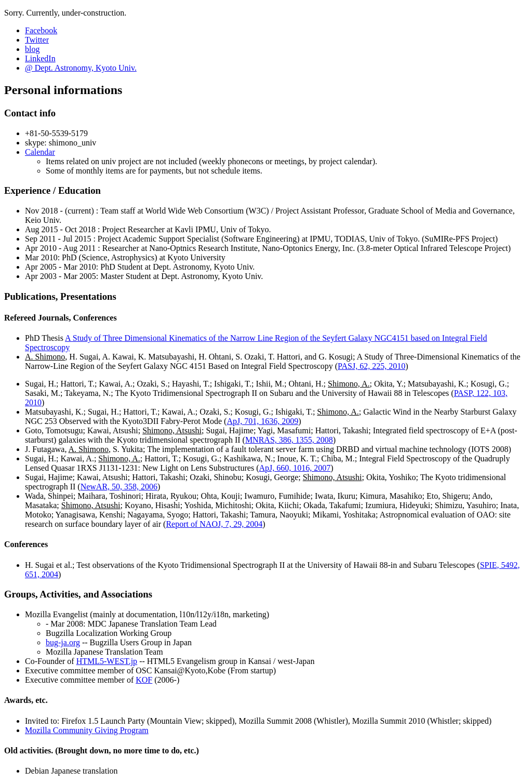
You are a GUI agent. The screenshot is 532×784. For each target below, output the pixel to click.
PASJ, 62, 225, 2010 (371, 366)
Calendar (40, 152)
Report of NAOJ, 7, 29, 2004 (214, 524)
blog (32, 49)
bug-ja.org (63, 642)
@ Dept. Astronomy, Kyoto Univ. (81, 68)
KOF (144, 680)
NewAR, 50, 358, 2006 (119, 487)
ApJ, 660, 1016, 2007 (295, 468)
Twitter (37, 40)
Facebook (41, 30)
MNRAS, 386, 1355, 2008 (289, 440)
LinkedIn (40, 58)
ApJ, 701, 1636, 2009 (262, 421)
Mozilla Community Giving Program (87, 730)
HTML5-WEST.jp (107, 661)
